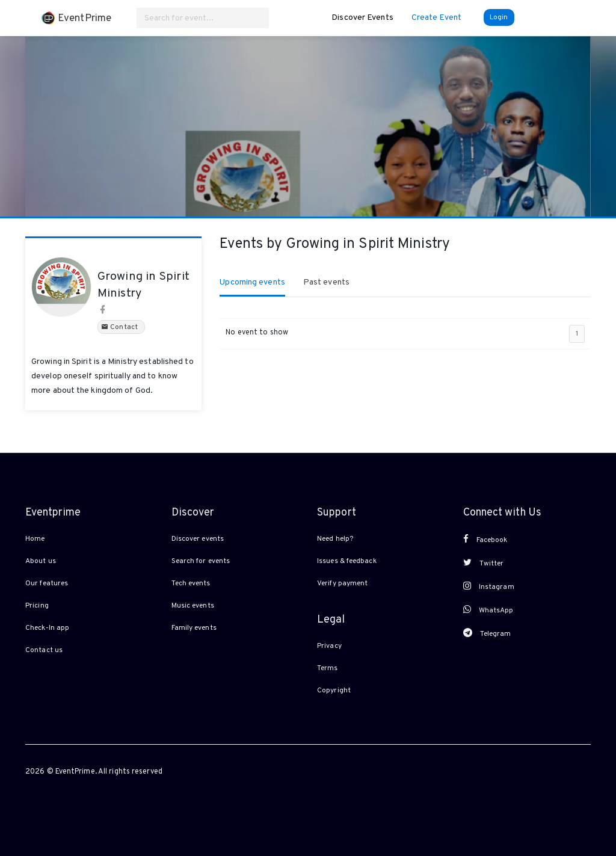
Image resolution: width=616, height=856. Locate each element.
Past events (326, 282)
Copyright (334, 691)
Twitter (484, 563)
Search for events (201, 561)
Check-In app (47, 628)
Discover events (198, 539)
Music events (193, 606)
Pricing (37, 606)
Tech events (191, 583)
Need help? (335, 539)
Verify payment (342, 583)
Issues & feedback (347, 561)
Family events (194, 628)
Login (499, 17)
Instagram (489, 587)
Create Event (436, 18)
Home (35, 539)
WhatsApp (488, 610)
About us (41, 561)
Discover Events (362, 18)
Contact (121, 327)
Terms (328, 668)
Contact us (44, 650)
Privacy (329, 646)
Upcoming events (252, 282)
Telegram (487, 633)
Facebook (485, 540)
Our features (47, 583)
